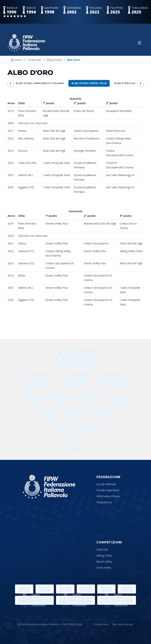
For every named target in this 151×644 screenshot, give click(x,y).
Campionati (34, 60)
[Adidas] (121, 399)
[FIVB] (127, 589)
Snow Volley (104, 568)
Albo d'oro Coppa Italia (89, 83)
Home (16, 60)
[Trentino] (61, 430)
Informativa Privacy (108, 496)
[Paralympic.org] (45, 589)
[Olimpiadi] (24, 589)
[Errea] (39, 381)
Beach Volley (104, 562)
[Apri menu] (140, 43)
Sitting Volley (54, 60)
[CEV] (34, 600)
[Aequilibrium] (30, 399)
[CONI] (86, 589)
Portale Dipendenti (108, 490)
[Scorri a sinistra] (11, 83)
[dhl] (75, 359)
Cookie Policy (102, 624)
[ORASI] (76, 414)
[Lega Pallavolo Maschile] (117, 600)
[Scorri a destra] (140, 83)
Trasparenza (104, 502)
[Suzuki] (112, 381)
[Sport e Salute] (65, 589)
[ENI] (105, 414)
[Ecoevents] (75, 446)
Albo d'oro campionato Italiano (40, 83)
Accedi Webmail (106, 484)
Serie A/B (102, 549)
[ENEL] (46, 414)
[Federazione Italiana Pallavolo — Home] (26, 43)
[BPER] (91, 399)
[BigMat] (75, 381)
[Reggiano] (61, 399)
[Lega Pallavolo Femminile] (75, 600)
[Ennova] (90, 430)
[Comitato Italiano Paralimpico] (106, 589)
